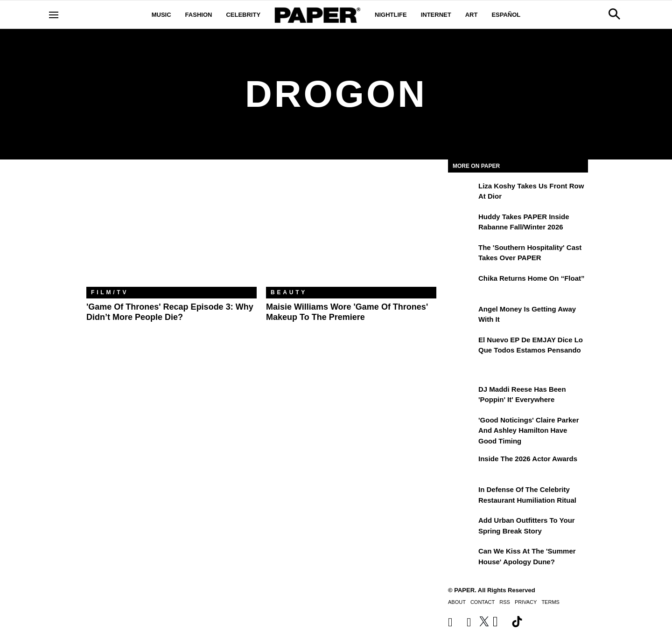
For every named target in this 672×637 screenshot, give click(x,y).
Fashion (199, 15)
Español (506, 15)
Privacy (526, 602)
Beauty (289, 292)
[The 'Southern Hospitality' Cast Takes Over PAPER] (462, 254)
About (457, 602)
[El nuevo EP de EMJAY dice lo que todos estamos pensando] (462, 346)
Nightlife (391, 15)
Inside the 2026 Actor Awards (528, 459)
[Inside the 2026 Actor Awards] (462, 465)
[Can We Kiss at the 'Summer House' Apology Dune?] (462, 558)
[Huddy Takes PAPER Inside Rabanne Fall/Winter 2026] (462, 223)
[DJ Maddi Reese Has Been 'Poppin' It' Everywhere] (462, 396)
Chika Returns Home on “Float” (532, 278)
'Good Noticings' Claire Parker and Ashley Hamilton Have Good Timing (529, 430)
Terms (550, 602)
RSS (505, 602)
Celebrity (243, 15)
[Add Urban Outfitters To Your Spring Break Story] (462, 527)
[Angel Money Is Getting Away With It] (462, 316)
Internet (436, 15)
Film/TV (110, 292)
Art (472, 15)
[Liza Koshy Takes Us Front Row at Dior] (462, 193)
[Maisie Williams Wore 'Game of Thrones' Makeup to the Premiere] (351, 230)
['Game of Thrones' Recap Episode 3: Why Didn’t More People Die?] (171, 230)
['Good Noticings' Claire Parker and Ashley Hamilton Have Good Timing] (462, 427)
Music (161, 15)
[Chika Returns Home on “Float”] (462, 285)
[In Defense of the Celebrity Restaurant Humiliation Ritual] (462, 496)
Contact (483, 602)
